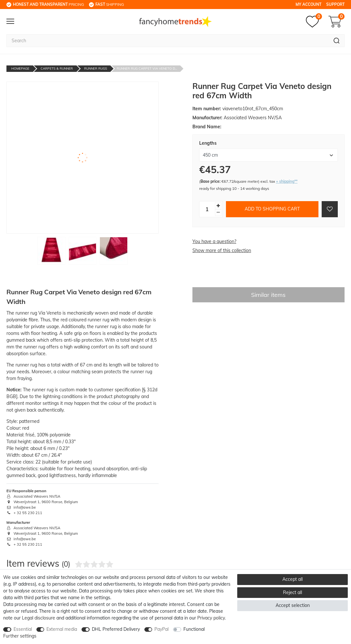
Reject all (292, 592)
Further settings (20, 636)
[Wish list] (314, 22)
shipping (110, 4)
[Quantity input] (207, 209)
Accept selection (293, 605)
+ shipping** (287, 181)
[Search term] (168, 41)
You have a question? (214, 241)
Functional (194, 629)
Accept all (292, 579)
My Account (308, 4)
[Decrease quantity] (218, 213)
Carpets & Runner (57, 68)
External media (62, 629)
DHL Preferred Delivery (116, 629)
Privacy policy (211, 618)
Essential (23, 629)
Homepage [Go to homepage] (20, 68)
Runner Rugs (96, 68)
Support (335, 4)
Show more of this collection (222, 250)
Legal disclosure (39, 618)
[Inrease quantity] (218, 206)
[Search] (337, 41)
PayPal (161, 629)
